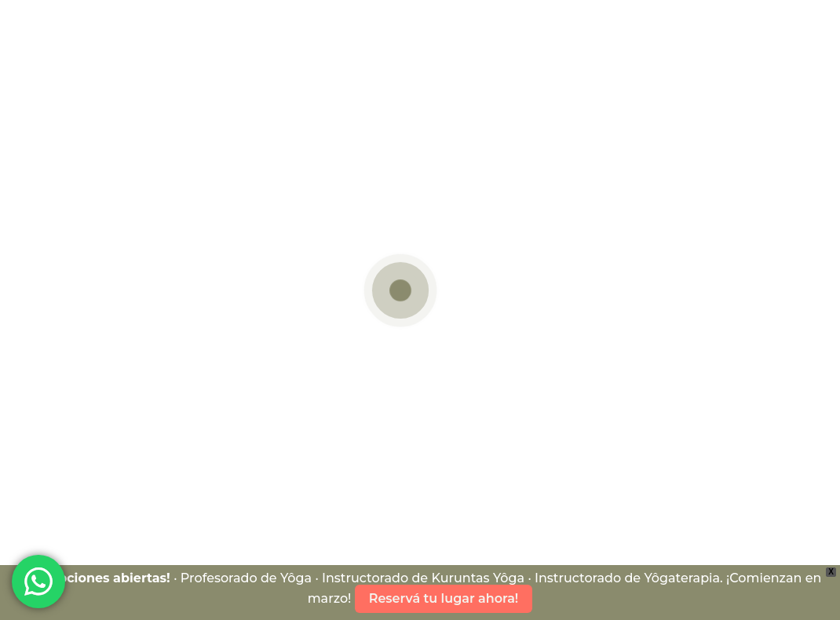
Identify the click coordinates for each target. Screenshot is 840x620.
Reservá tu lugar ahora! (444, 598)
